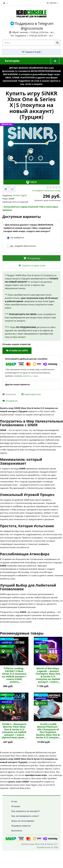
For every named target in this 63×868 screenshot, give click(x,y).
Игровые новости (21, 826)
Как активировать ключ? (25, 816)
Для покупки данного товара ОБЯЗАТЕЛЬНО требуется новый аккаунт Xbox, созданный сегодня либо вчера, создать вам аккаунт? (28, 228)
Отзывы (16, 806)
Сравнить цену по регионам (47, 200)
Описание (9, 394)
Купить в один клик (31, 265)
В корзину (31, 258)
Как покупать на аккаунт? (26, 811)
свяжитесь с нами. (31, 376)
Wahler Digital (20, 195)
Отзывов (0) (10, 401)
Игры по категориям (23, 821)
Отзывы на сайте (17, 351)
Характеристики (31, 394)
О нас (14, 801)
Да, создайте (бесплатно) (21, 246)
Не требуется (15, 238)
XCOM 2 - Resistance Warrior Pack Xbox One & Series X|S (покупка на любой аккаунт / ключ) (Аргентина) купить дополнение (14, 731)
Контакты (17, 831)
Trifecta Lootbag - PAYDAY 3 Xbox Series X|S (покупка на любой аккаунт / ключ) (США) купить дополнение (14, 675)
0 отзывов (37, 190)
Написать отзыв (52, 190)
